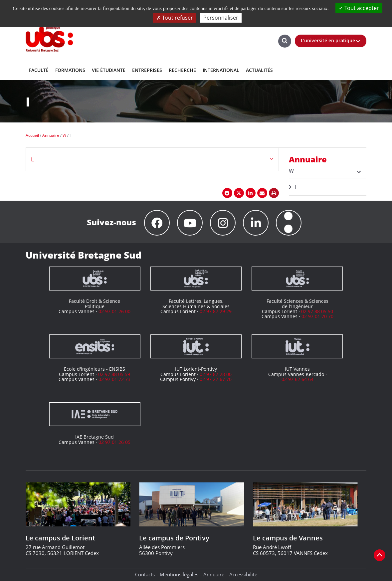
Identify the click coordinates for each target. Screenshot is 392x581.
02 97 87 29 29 (216, 311)
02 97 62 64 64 (297, 379)
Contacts (145, 574)
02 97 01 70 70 (317, 316)
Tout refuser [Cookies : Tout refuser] (175, 18)
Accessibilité (243, 574)
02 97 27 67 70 (216, 379)
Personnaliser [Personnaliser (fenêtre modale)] (221, 18)
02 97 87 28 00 (216, 374)
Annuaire (214, 574)
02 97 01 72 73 (114, 379)
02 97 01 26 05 (114, 442)
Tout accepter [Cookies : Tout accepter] (359, 8)
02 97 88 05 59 (114, 374)
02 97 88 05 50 (317, 311)
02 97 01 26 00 (114, 311)
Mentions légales (179, 574)
